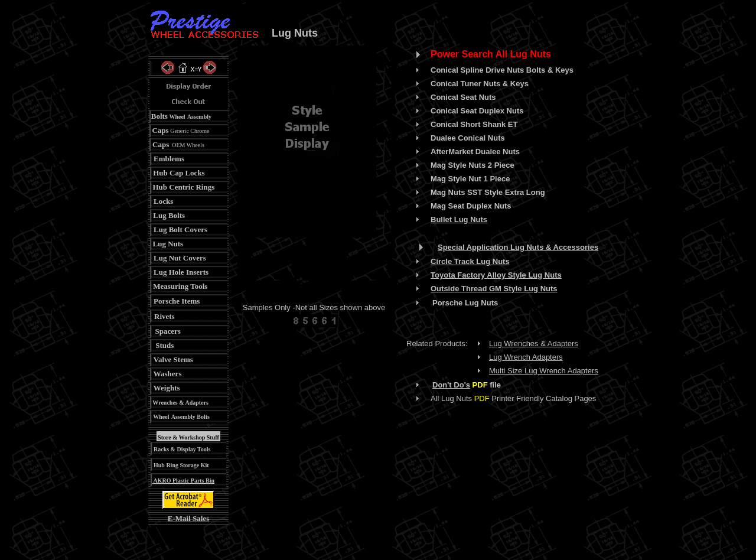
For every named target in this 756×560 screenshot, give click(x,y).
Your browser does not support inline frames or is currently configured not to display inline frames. (314, 163)
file (485, 385)
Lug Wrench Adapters (526, 357)
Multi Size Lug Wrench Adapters (544, 371)
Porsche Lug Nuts (465, 303)
